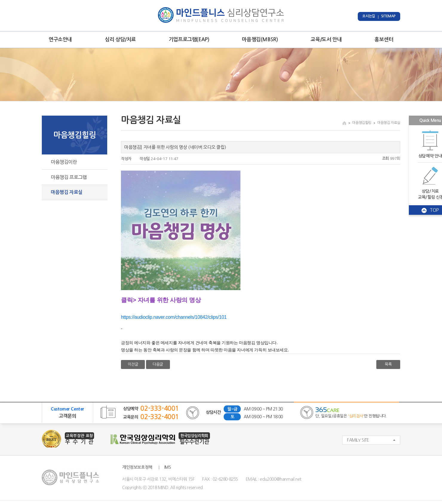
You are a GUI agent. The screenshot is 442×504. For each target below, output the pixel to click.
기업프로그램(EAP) (189, 40)
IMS (168, 467)
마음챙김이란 (64, 162)
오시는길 (369, 16)
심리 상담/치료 (120, 40)
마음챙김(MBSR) (260, 40)
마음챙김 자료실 (67, 192)
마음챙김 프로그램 (69, 177)
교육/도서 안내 (326, 40)
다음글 (158, 364)
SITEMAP (388, 16)
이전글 (133, 364)
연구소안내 (60, 40)
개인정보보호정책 (137, 467)
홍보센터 (384, 40)
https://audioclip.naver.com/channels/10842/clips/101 (174, 317)
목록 (388, 364)
